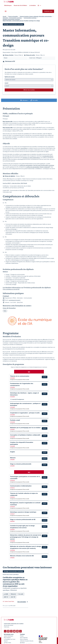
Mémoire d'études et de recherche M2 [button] (22, 556)
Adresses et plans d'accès (27, 641)
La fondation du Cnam (10, 639)
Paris (5, 311)
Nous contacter (24, 639)
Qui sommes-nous (9, 634)
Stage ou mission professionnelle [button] (21, 464)
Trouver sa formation (13, 16)
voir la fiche (24, 148)
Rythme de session (10, 77)
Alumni (6, 641)
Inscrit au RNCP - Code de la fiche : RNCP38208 (15, 183)
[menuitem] (8, 5)
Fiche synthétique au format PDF (11, 289)
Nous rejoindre (24, 638)
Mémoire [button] (13, 458)
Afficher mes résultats (29, 90)
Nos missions (7, 638)
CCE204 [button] (12, 397)
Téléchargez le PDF (10, 61)
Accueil (4, 16)
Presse (22, 636)
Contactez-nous (48, 11)
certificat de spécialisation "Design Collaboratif (38, 167)
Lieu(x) (7, 83)
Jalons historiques (9, 636)
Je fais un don (7, 643)
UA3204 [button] (12, 521)
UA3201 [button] (12, 558)
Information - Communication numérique (12, 18)
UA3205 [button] (12, 460)
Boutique (22, 643)
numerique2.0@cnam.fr (14, 300)
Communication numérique (30, 18)
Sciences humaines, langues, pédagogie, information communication (36, 16)
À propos (22, 634)
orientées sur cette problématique (31, 158)
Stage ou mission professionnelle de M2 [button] (23, 519)
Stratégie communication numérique (11, 19)
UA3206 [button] (12, 466)
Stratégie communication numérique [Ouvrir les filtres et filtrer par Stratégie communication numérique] (13, 24)
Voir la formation (22, 602)
